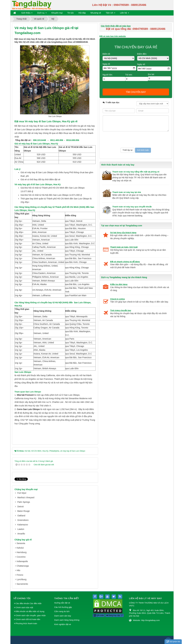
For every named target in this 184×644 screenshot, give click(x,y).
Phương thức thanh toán (26, 623)
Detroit (20, 507)
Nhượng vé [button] (96, 13)
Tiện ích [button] (111, 13)
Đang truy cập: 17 (115, 615)
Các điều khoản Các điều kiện (29, 603)
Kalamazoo (23, 525)
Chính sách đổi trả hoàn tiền (28, 619)
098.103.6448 (40, 140)
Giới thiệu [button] (27, 13)
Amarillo (21, 534)
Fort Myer (22, 493)
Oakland (21, 516)
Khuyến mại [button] (57, 13)
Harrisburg (22, 552)
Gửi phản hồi (173, 642)
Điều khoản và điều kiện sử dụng (30, 611)
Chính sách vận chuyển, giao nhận (31, 615)
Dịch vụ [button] (42, 13)
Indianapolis (22, 561)
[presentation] (126, 140)
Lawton (21, 529)
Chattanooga (23, 566)
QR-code (99, 615)
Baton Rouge (24, 511)
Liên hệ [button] (124, 13)
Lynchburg (22, 579)
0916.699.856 (73, 140)
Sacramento (22, 584)
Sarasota (21, 543)
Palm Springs (24, 502)
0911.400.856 (57, 140)
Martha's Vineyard (26, 497)
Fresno (20, 575)
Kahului (20, 548)
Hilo (18, 570)
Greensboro (23, 520)
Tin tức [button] (71, 13)
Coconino (21, 557)
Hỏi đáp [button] (82, 13)
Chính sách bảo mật (25, 607)
